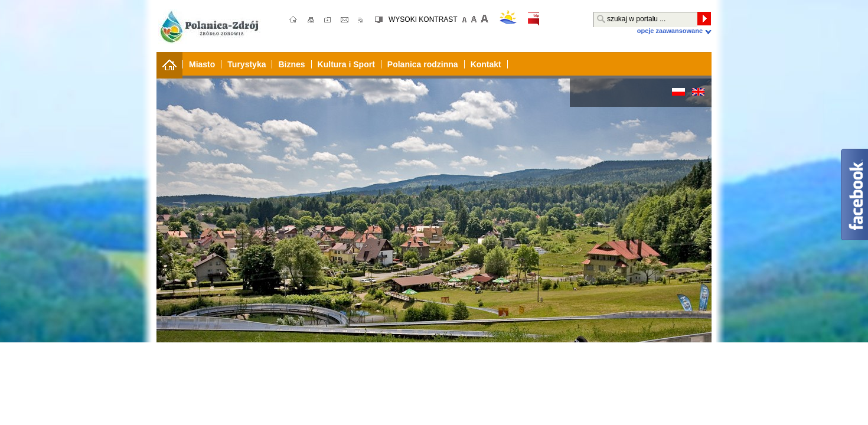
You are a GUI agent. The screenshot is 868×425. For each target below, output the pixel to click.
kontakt (347, 20)
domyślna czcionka (474, 19)
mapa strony (311, 20)
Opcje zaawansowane (670, 31)
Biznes (291, 64)
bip (533, 19)
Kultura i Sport (346, 64)
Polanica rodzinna (423, 64)
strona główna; (294, 20)
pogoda (508, 17)
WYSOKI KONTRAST (423, 19)
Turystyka (247, 64)
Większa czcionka (484, 19)
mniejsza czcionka (465, 19)
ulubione (329, 20)
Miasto (202, 64)
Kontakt (486, 64)
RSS (362, 20)
